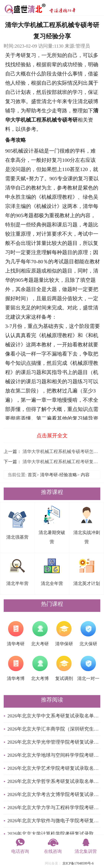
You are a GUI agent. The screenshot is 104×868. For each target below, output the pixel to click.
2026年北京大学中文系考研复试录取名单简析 (54, 716)
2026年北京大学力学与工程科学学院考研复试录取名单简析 (54, 808)
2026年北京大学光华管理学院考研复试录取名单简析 (54, 742)
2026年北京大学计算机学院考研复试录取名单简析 (54, 834)
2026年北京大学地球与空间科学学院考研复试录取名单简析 (54, 755)
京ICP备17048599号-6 (78, 863)
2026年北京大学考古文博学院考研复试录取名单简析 (54, 794)
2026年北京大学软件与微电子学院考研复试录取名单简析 (54, 821)
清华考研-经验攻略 (59, 475)
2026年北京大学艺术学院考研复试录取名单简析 (54, 768)
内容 (85, 475)
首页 (32, 475)
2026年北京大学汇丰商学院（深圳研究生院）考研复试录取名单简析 (54, 729)
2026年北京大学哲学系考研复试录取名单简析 (54, 781)
